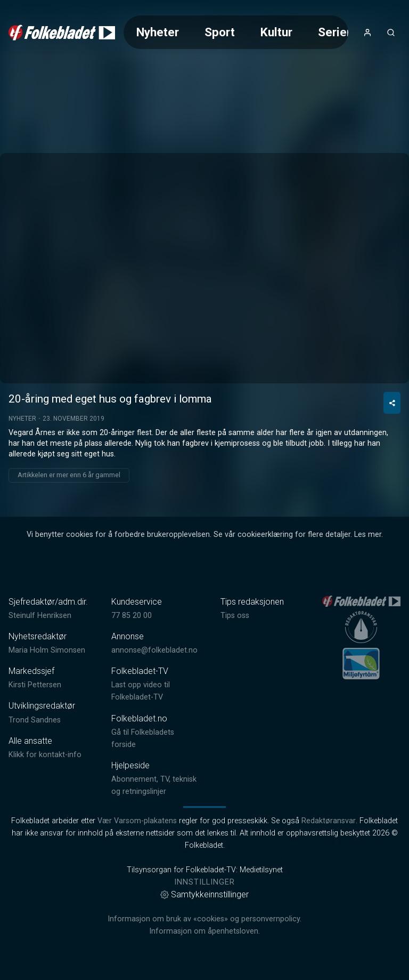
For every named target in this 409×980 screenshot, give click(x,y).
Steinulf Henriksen (40, 616)
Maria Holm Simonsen (47, 650)
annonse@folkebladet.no (154, 650)
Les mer (368, 535)
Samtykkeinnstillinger (204, 894)
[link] (62, 33)
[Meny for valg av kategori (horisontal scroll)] (236, 32)
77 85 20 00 (132, 616)
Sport (220, 32)
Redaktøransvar (329, 821)
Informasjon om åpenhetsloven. (204, 931)
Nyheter (158, 32)
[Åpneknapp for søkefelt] (391, 33)
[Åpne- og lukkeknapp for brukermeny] (367, 33)
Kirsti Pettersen (35, 685)
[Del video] (392, 403)
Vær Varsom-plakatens (137, 821)
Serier (334, 32)
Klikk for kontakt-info (45, 755)
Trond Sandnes (35, 720)
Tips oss (235, 616)
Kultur (276, 32)
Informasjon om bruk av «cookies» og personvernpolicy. (204, 919)
